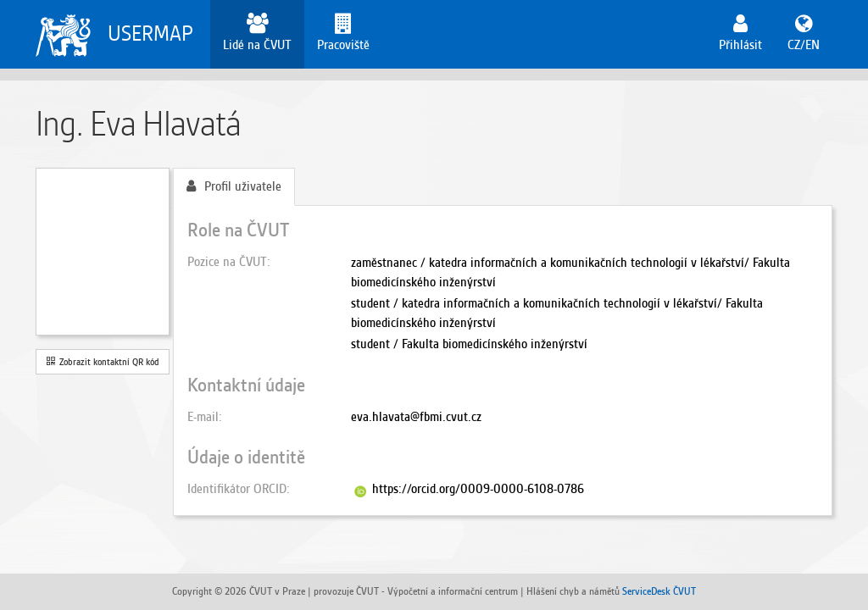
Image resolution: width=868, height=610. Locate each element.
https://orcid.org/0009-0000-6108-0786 (478, 489)
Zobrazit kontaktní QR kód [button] (103, 362)
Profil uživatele (234, 186)
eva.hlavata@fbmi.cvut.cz (416, 417)
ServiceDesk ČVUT (659, 591)
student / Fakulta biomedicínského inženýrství (469, 344)
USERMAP (150, 33)
